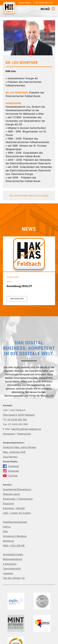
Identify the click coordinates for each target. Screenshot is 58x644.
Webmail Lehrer (11, 494)
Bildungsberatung (13, 559)
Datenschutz (24, 434)
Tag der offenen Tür (14, 578)
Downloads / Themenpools (18, 499)
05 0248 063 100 (17, 420)
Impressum (9, 434)
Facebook (11, 466)
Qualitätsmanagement (15, 522)
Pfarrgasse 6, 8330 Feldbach (19, 415)
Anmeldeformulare (13, 554)
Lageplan (8, 573)
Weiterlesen (17, 299)
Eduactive (8, 504)
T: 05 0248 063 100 (43, 3)
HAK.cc (7, 527)
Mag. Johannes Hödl (14, 452)
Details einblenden (29, 89)
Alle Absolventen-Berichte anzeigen (29, 196)
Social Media (24, 3)
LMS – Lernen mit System (17, 513)
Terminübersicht (12, 569)
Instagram (11, 471)
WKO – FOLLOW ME (14, 546)
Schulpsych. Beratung (15, 536)
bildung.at (8, 541)
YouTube (10, 476)
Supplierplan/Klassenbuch (17, 489)
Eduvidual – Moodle (14, 508)
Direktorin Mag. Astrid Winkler (20, 447)
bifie (5, 531)
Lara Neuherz (10, 457)
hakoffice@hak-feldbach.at (26, 429)
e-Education (10, 564)
